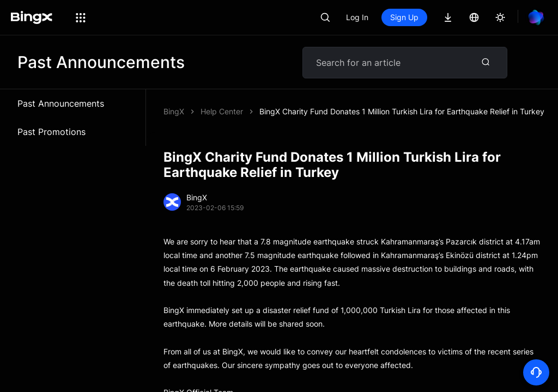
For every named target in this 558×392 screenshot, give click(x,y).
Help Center (222, 111)
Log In (357, 17)
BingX (174, 111)
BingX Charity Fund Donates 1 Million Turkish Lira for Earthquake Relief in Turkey (402, 111)
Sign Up (404, 17)
